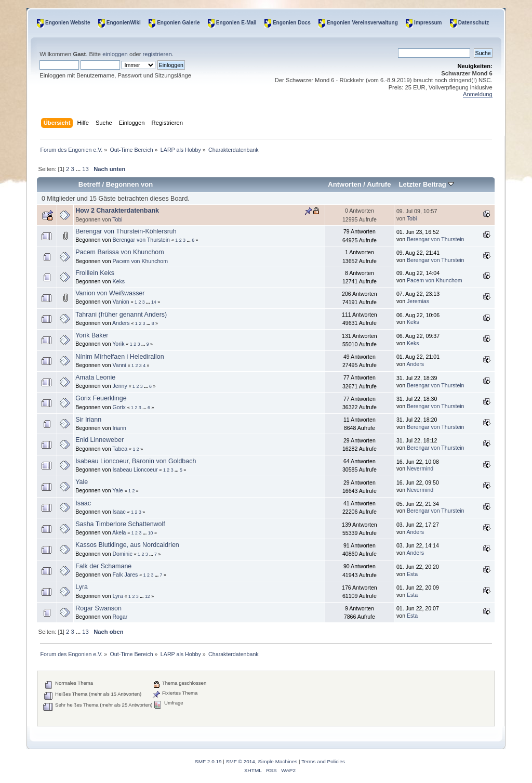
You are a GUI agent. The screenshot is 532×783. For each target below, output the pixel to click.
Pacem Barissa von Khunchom (120, 252)
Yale (82, 482)
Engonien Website (68, 23)
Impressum (428, 23)
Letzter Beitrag (427, 184)
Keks (118, 281)
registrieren (157, 54)
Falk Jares (125, 575)
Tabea (120, 449)
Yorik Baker (92, 335)
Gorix (119, 407)
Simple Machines (277, 761)
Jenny (119, 386)
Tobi (117, 219)
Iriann (119, 428)
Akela (119, 532)
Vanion (121, 302)
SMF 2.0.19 (208, 761)
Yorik (118, 344)
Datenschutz (474, 23)
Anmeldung (478, 94)
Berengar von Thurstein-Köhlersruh (126, 231)
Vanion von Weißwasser (110, 293)
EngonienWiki (124, 23)
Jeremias (418, 301)
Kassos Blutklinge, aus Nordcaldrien (127, 545)
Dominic (122, 554)
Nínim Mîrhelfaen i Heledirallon (119, 357)
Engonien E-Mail (236, 23)
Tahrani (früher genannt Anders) (121, 315)
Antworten (344, 184)
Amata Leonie (95, 377)
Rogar (120, 617)
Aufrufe (379, 184)
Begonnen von (130, 184)
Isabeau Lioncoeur (135, 469)
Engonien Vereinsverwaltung (362, 23)
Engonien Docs (292, 23)
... (79, 169)
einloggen (115, 54)
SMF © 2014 (241, 761)
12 (148, 596)
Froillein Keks (95, 273)
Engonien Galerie (178, 23)
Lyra (82, 587)
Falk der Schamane (103, 566)
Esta (412, 574)
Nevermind (420, 468)
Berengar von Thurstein (141, 240)
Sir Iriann (88, 420)
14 (154, 302)
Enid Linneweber (99, 440)
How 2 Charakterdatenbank (117, 211)
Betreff (89, 184)
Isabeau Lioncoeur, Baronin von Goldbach (136, 461)
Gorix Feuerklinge (101, 398)
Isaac (83, 503)
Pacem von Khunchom (140, 261)
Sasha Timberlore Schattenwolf (120, 524)
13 (85, 169)
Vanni (119, 365)
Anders (121, 323)
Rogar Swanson (98, 608)
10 (151, 533)
